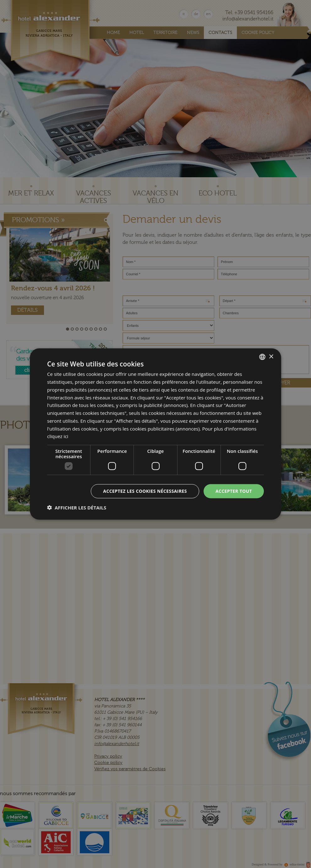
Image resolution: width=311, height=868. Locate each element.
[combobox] (262, 357)
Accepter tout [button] (234, 491)
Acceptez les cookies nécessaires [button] (145, 491)
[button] (77, 507)
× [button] (271, 357)
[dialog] (155, 434)
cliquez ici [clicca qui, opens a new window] (58, 436)
